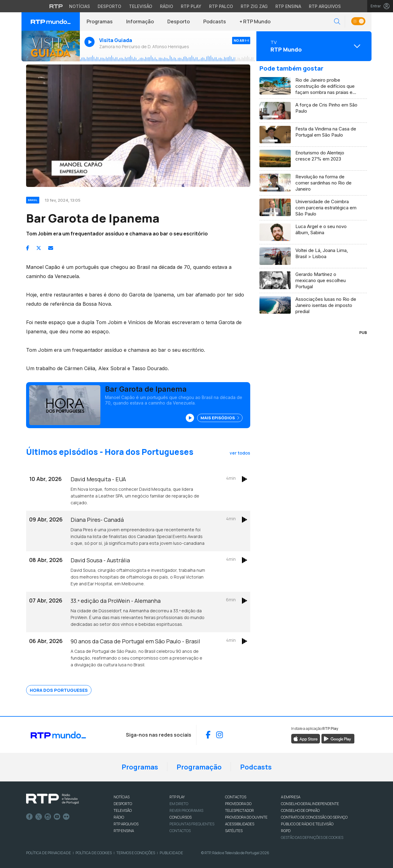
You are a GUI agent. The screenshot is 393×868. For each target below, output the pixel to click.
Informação (140, 21)
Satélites (234, 831)
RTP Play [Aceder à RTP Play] (191, 6)
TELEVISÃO (123, 810)
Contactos (180, 831)
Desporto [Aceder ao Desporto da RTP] (109, 6)
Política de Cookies (94, 853)
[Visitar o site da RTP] (56, 6)
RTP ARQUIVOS (126, 824)
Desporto (179, 21)
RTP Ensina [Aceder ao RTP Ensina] (288, 6)
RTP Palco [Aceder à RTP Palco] (221, 6)
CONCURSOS (181, 817)
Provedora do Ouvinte (246, 817)
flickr (66, 817)
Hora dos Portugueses (59, 690)
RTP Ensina (124, 831)
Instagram (48, 817)
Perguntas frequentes (192, 824)
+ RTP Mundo (255, 21)
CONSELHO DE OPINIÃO (300, 810)
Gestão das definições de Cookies (312, 837)
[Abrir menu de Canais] (313, 46)
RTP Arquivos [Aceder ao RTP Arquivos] (325, 6)
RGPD (286, 831)
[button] (337, 22)
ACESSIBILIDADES (240, 824)
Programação (199, 767)
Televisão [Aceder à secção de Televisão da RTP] (141, 6)
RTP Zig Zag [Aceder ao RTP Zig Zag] (254, 6)
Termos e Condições (136, 853)
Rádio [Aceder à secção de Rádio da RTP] (167, 6)
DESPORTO (123, 804)
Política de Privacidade (49, 853)
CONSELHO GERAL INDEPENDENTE (310, 804)
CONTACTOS (236, 797)
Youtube (57, 817)
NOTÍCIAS (122, 797)
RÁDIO (119, 817)
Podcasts (215, 21)
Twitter (39, 817)
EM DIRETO (179, 804)
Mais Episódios (220, 418)
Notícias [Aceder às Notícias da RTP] (80, 6)
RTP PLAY (177, 797)
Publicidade (171, 853)
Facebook (29, 817)
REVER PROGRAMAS (186, 810)
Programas (100, 21)
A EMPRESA (291, 797)
